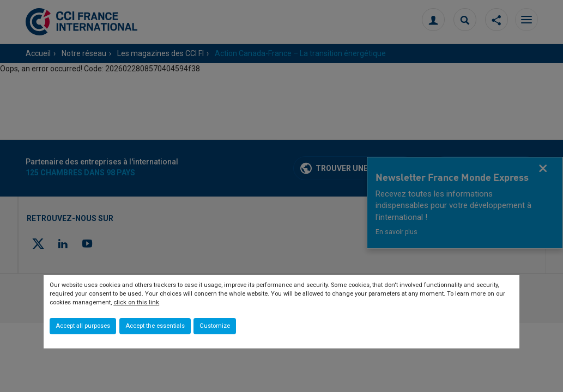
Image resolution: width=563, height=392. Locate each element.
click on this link (136, 302)
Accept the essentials (155, 326)
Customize (215, 326)
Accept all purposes (83, 326)
